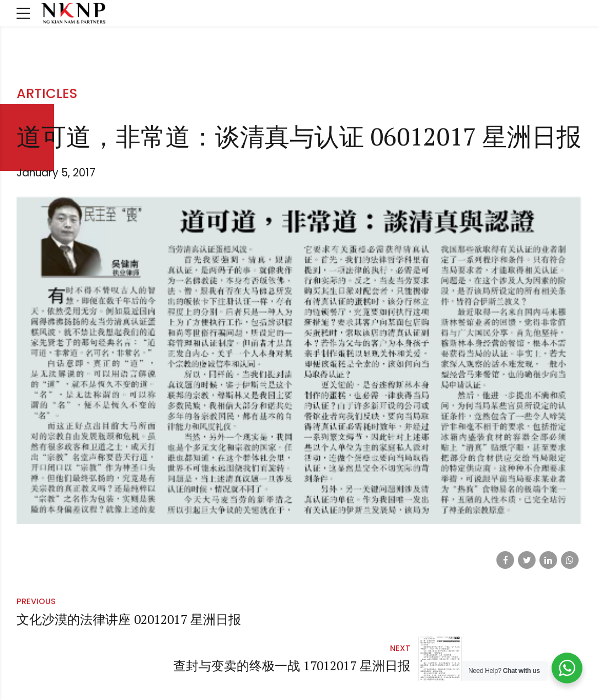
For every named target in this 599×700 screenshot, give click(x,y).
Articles (47, 93)
